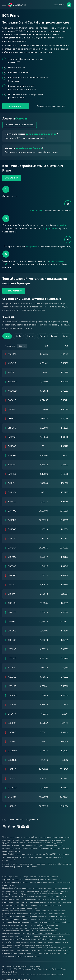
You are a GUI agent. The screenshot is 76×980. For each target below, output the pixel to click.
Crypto (66, 336)
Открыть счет (16, 106)
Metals (42, 336)
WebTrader (59, 5)
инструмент (31, 246)
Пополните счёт (37, 211)
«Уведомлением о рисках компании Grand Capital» (49, 934)
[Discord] (23, 827)
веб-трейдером (48, 229)
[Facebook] (9, 827)
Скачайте (62, 225)
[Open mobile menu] (4, 5)
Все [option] (20, 346)
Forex (7, 336)
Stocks (18, 336)
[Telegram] (14, 827)
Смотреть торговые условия (51, 106)
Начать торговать (14, 291)
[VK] (28, 827)
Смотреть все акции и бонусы (20, 125)
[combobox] (22, 346)
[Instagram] (4, 827)
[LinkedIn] (18, 827)
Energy (54, 336)
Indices (30, 336)
